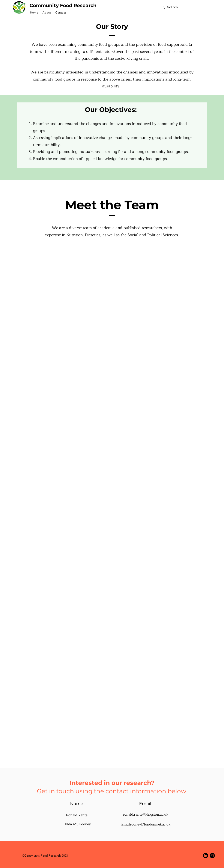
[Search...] (186, 7)
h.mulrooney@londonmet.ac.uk (146, 824)
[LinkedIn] (206, 856)
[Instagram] (212, 856)
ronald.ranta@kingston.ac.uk (146, 815)
